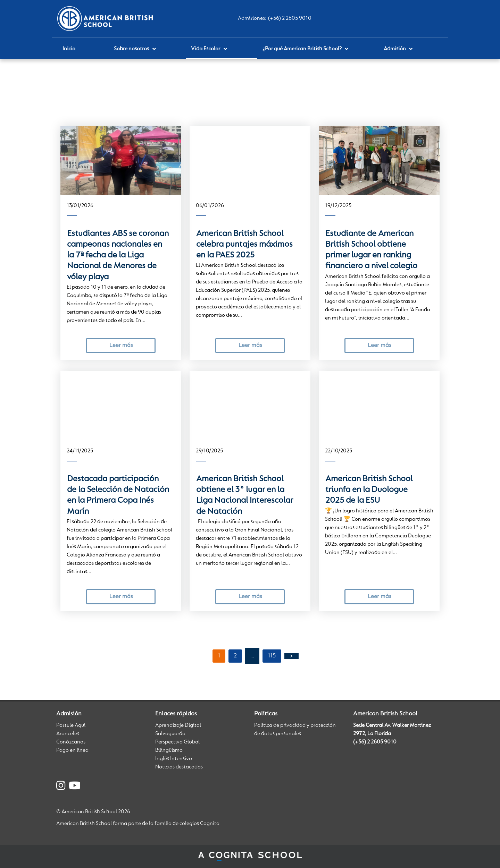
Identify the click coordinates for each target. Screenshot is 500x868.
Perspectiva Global (177, 742)
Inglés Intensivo (174, 759)
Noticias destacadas (179, 767)
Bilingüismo (169, 750)
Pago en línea (72, 750)
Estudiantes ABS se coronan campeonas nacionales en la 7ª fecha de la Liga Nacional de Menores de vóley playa (118, 256)
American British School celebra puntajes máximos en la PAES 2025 (244, 245)
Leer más (121, 345)
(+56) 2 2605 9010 (290, 18)
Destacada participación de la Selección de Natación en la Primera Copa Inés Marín (118, 495)
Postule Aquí (71, 725)
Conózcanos (71, 742)
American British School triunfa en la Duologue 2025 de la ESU (369, 490)
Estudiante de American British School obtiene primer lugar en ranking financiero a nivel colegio (371, 250)
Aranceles (68, 734)
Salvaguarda (170, 734)
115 (272, 656)
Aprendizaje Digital (178, 725)
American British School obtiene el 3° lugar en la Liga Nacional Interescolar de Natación (245, 495)
